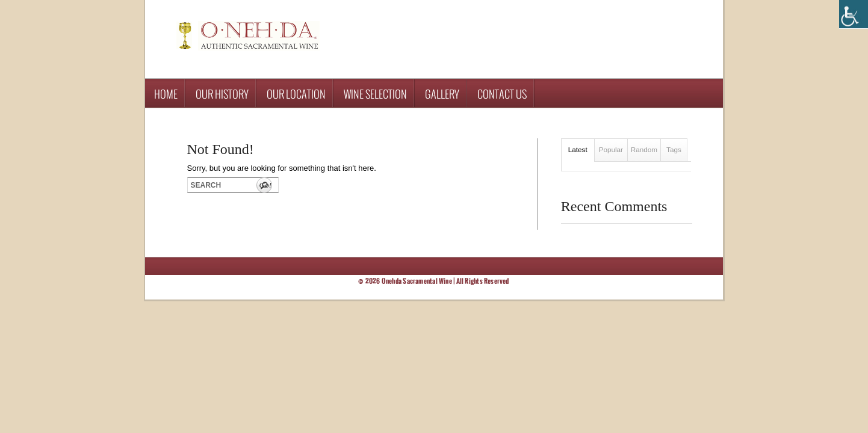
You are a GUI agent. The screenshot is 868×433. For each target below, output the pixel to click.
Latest (578, 149)
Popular (611, 149)
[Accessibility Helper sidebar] (854, 14)
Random (644, 149)
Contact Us (502, 94)
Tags (674, 149)
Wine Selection (375, 94)
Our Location (296, 94)
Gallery (442, 94)
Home (166, 94)
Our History (222, 94)
